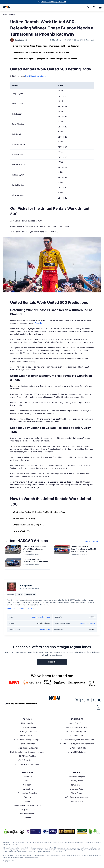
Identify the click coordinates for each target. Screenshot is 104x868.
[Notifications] (88, 7)
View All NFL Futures (77, 752)
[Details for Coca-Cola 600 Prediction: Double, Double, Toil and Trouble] (13, 563)
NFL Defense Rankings (27, 760)
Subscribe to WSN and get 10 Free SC (53, 2)
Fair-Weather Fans (27, 736)
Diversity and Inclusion (27, 809)
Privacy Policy (77, 781)
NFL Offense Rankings (27, 756)
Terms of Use (77, 785)
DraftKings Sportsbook (35, 76)
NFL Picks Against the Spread (27, 764)
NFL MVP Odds (77, 736)
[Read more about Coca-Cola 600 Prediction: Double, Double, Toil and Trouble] (36, 561)
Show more (92, 541)
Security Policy (77, 801)
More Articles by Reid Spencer (20, 609)
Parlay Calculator (27, 744)
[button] (100, 8)
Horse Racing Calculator (27, 748)
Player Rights (77, 793)
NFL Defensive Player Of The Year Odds (77, 744)
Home (5, 14)
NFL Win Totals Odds (77, 748)
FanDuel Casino (44, 629)
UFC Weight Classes (27, 727)
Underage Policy (77, 789)
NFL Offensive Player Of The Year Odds (77, 740)
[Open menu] (100, 7)
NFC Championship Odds (77, 727)
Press (27, 801)
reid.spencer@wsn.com (41, 617)
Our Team (27, 785)
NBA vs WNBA (27, 723)
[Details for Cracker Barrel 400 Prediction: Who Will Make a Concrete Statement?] (13, 550)
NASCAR (12, 14)
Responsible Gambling (27, 793)
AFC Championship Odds (77, 731)
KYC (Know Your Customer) (77, 797)
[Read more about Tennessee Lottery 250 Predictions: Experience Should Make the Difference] (84, 549)
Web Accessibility (27, 814)
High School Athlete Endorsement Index (27, 752)
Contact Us (27, 777)
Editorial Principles (77, 777)
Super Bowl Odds (77, 723)
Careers (27, 797)
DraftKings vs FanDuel (27, 731)
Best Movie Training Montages (27, 740)
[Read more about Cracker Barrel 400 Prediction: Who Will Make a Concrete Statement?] (36, 549)
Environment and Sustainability (27, 805)
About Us (27, 781)
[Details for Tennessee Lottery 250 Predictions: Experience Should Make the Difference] (62, 550)
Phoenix (38, 323)
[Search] (94, 7)
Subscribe (52, 662)
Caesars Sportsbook (88, 623)
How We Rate (27, 789)
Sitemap (27, 818)
